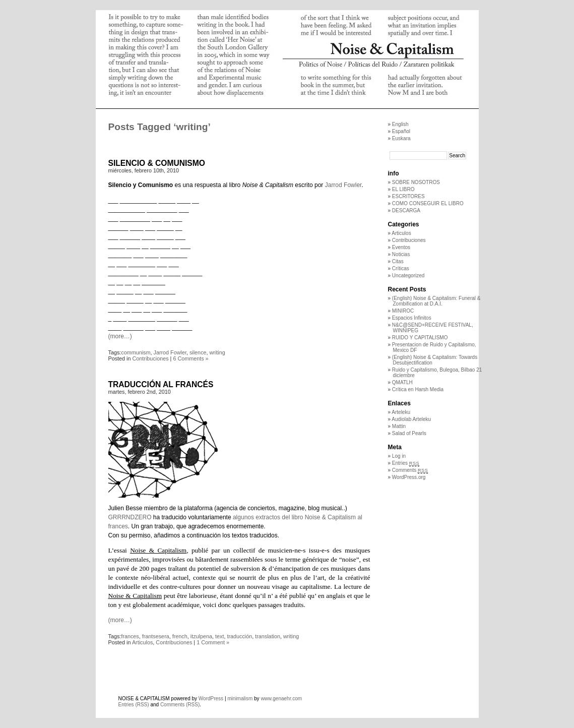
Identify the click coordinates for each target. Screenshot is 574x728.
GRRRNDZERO (130, 517)
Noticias (401, 254)
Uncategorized (408, 276)
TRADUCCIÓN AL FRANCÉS (161, 384)
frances (130, 636)
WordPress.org (409, 477)
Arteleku (401, 412)
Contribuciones (151, 358)
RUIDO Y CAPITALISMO (420, 338)
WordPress (211, 699)
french (180, 636)
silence (198, 352)
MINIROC (403, 311)
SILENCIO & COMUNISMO (157, 163)
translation (268, 636)
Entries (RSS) (134, 705)
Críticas (401, 268)
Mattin (399, 426)
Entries (406, 463)
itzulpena (201, 636)
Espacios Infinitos (412, 318)
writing (217, 352)
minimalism (240, 699)
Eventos (401, 247)
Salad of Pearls (409, 433)
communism (136, 352)
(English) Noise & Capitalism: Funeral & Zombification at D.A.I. (436, 301)
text (219, 636)
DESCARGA (406, 210)
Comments (410, 470)
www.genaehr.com (281, 699)
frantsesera (156, 636)
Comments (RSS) (180, 705)
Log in (399, 456)
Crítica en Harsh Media (418, 389)
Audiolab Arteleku (411, 419)
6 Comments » (190, 358)
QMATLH (402, 382)
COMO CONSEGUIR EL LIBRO (428, 203)
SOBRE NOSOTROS (416, 182)
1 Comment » (213, 642)
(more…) (120, 336)
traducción (239, 636)
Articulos (142, 642)
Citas (398, 261)
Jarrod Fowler (343, 185)
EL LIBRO (403, 189)
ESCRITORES (408, 196)
